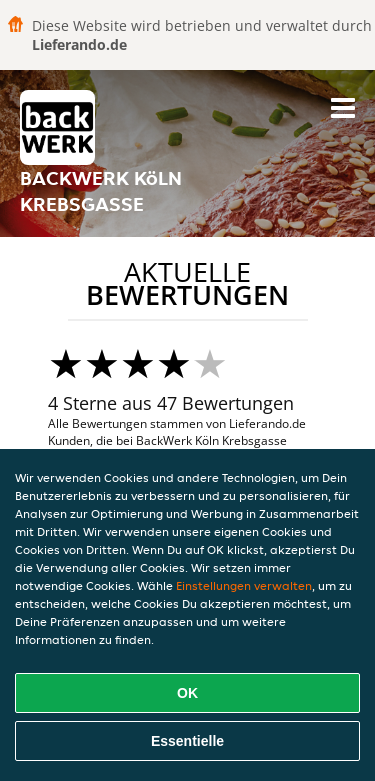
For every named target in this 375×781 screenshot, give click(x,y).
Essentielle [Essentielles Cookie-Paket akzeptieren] (187, 741)
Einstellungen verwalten (244, 585)
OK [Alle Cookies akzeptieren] (187, 693)
